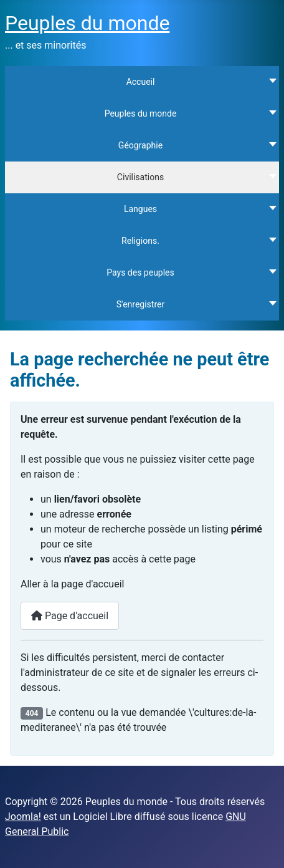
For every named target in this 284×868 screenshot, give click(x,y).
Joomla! (23, 817)
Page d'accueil (70, 616)
